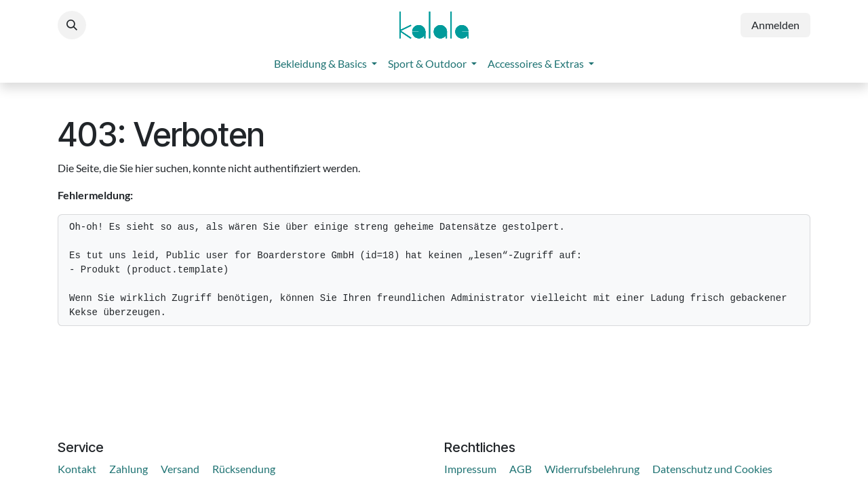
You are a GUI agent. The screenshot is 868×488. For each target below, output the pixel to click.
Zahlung (129, 469)
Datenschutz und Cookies (712, 469)
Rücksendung (244, 469)
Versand (180, 469)
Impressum (470, 469)
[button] (72, 25)
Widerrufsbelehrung (592, 469)
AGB (520, 469)
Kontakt (77, 469)
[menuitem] (325, 64)
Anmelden (775, 25)
